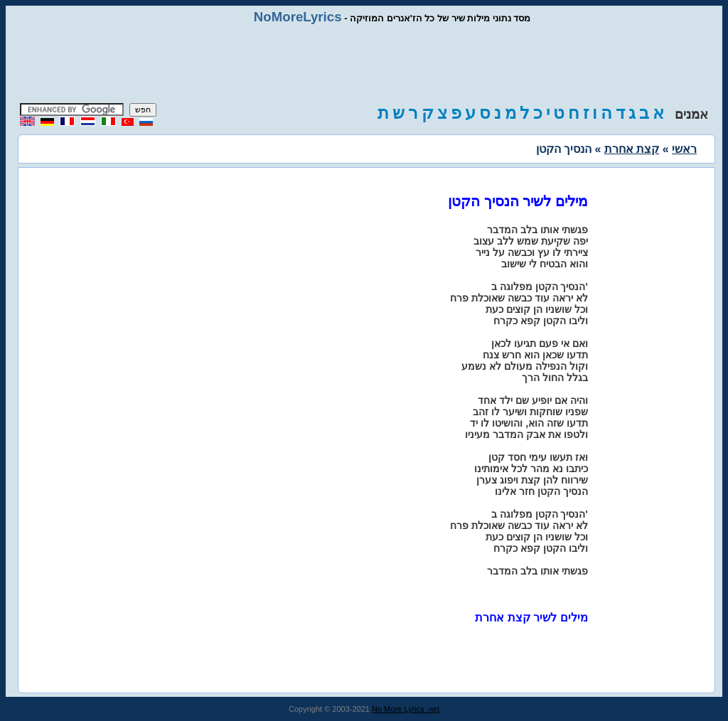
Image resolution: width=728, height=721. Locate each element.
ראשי (684, 149)
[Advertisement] (364, 64)
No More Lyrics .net (406, 709)
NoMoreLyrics (298, 17)
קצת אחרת (632, 149)
